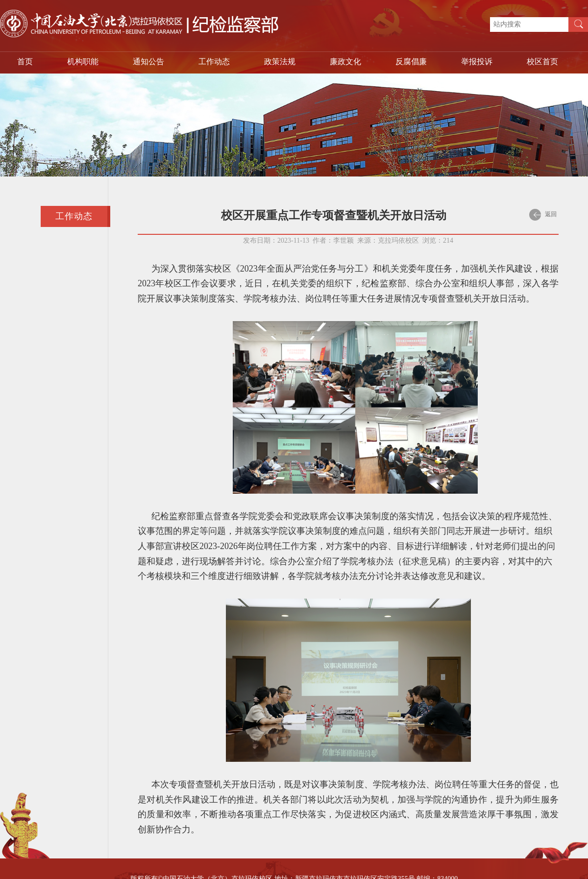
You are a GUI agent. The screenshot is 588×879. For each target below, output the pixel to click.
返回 (543, 215)
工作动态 (214, 62)
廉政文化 (345, 62)
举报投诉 (477, 62)
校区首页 (542, 62)
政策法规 (280, 62)
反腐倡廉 (411, 62)
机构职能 (83, 62)
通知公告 (148, 62)
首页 (25, 62)
